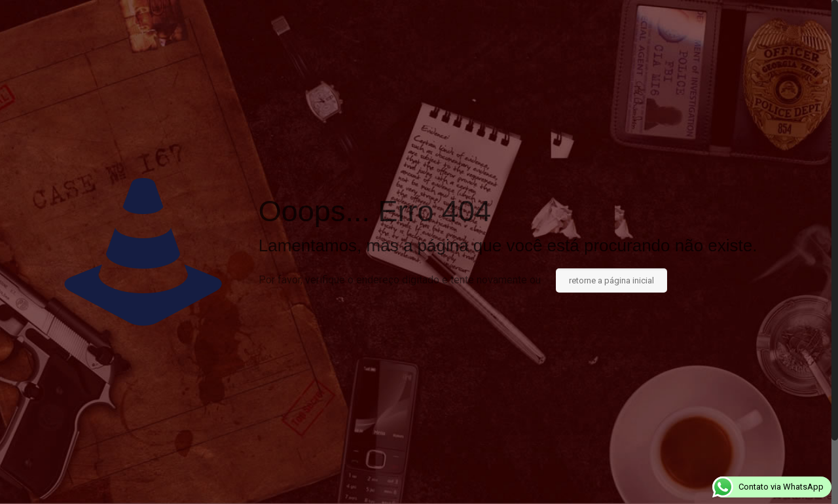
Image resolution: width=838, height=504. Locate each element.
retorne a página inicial (611, 280)
